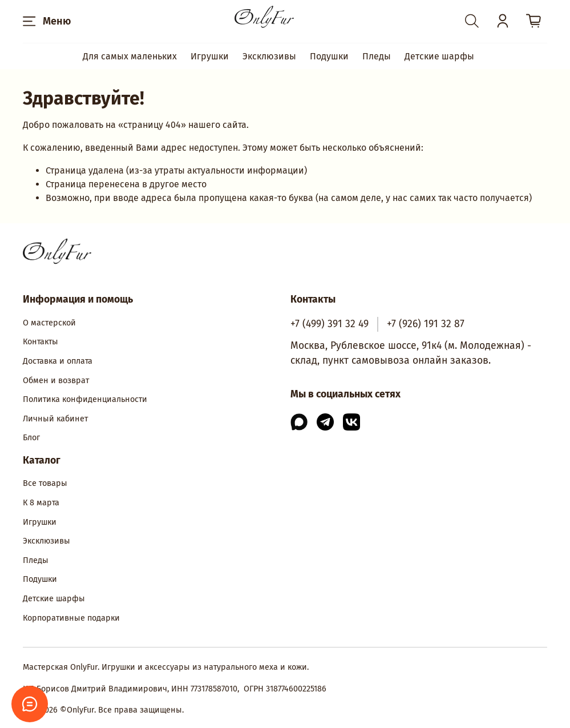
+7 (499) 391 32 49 (330, 324)
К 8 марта (41, 503)
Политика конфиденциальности (85, 399)
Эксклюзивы (269, 56)
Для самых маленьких (130, 56)
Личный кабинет (55, 419)
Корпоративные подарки (71, 618)
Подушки (329, 56)
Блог (31, 438)
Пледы (377, 56)
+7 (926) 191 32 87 (426, 324)
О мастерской (49, 323)
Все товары (45, 483)
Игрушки (210, 56)
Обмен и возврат (56, 381)
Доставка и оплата (58, 361)
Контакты (41, 342)
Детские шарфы (439, 56)
